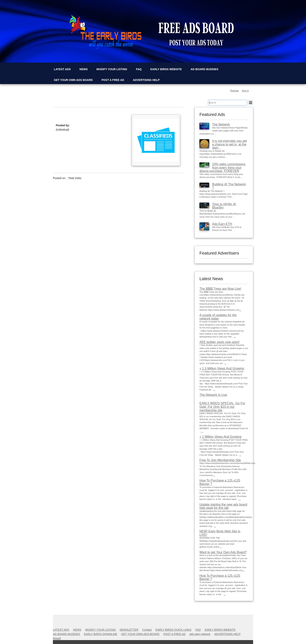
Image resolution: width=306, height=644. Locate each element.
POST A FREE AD (113, 80)
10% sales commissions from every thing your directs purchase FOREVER (222, 168)
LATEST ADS (62, 69)
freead (57, 638)
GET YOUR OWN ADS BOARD (73, 80)
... (240, 310)
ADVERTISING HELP (146, 80)
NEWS (84, 69)
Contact (147, 630)
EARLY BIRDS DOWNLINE (101, 634)
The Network (221, 124)
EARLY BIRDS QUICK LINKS (173, 630)
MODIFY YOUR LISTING (112, 69)
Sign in (245, 91)
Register (235, 91)
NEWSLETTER (129, 630)
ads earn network (200, 634)
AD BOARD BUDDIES (205, 69)
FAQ (139, 69)
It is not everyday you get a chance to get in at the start (229, 144)
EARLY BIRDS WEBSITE (166, 69)
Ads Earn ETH (222, 224)
